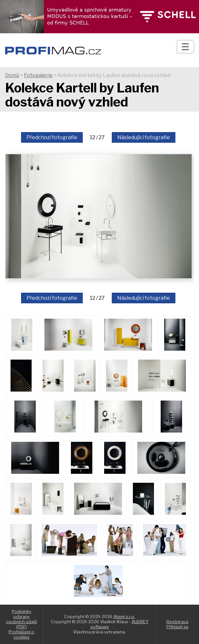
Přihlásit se (177, 627)
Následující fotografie (144, 137)
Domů (12, 75)
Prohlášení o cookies (21, 634)
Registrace (177, 622)
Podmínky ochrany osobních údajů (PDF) (22, 619)
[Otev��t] (185, 47)
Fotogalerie (38, 75)
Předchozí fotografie (52, 137)
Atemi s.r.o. (124, 616)
